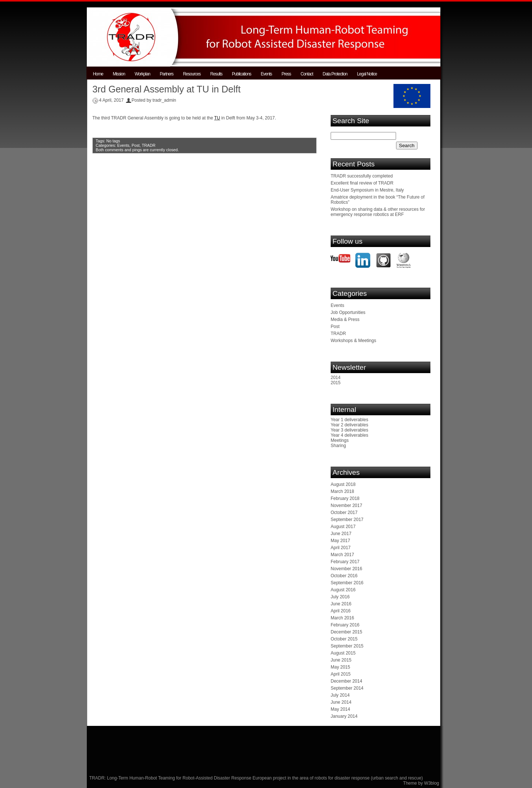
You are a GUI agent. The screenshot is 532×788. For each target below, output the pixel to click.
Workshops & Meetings (353, 341)
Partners (166, 74)
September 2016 (347, 583)
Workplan (142, 74)
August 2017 (343, 527)
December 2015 (346, 632)
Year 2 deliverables (349, 425)
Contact (307, 74)
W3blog (432, 783)
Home (98, 74)
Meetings (340, 440)
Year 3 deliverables (349, 430)
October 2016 (344, 576)
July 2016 (340, 597)
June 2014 (341, 702)
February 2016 (345, 625)
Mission (119, 74)
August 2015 (343, 653)
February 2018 (345, 498)
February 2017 (345, 562)
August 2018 (343, 484)
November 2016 (346, 569)
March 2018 (342, 491)
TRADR (149, 145)
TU (217, 118)
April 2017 (341, 548)
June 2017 (341, 534)
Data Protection (335, 74)
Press (286, 74)
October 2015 (344, 639)
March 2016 (342, 618)
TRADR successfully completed (362, 176)
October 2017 (344, 513)
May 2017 (340, 541)
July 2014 (340, 695)
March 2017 (342, 555)
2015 (336, 383)
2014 (336, 378)
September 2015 (347, 646)
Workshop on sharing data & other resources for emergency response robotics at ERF (378, 212)
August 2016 (343, 590)
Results (216, 74)
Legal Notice (367, 74)
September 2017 (347, 520)
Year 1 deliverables (349, 420)
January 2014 (344, 716)
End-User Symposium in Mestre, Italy (367, 190)
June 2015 (341, 660)
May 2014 (340, 709)
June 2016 (341, 604)
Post (136, 145)
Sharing (338, 446)
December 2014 (346, 681)
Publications (242, 74)
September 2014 (347, 688)
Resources (192, 74)
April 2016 (341, 611)
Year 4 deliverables (349, 435)
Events (266, 74)
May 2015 (340, 667)
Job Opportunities (348, 312)
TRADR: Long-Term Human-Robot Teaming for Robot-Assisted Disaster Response (171, 778)
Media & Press (345, 319)
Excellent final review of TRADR (362, 183)
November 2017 (346, 505)
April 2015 (341, 674)
